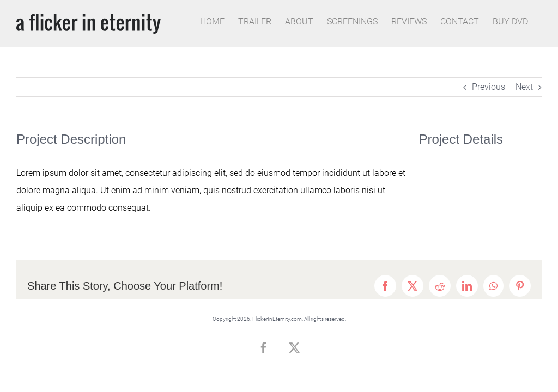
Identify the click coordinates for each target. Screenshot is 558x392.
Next (524, 87)
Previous (489, 87)
